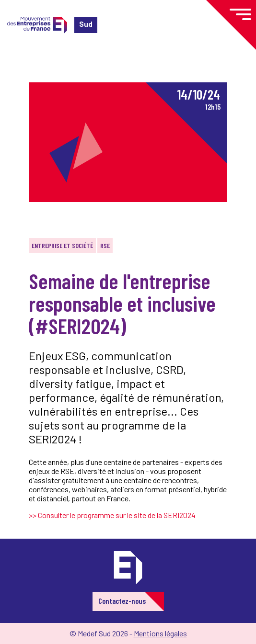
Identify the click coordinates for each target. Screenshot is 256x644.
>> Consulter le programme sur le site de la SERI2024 (112, 515)
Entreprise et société (62, 245)
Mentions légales (160, 633)
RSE (105, 245)
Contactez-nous (122, 601)
